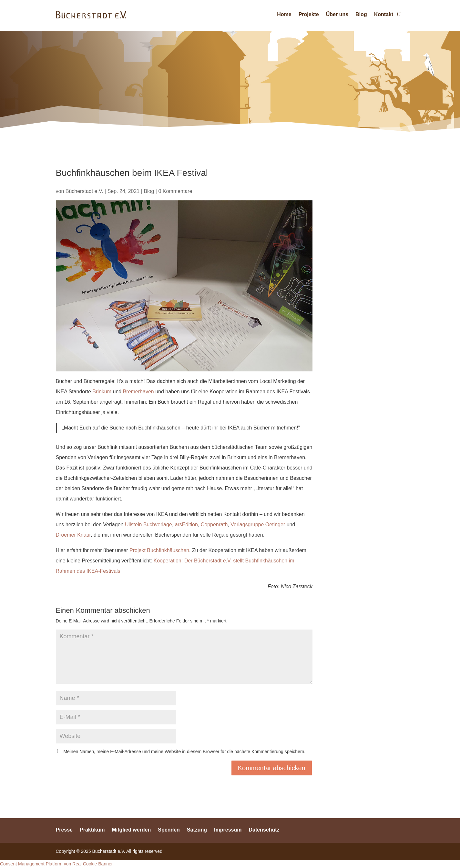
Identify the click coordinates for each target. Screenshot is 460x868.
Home (284, 14)
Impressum (228, 830)
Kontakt (384, 14)
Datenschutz (264, 830)
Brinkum (102, 392)
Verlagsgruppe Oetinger (258, 525)
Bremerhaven (138, 392)
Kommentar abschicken (272, 768)
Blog (361, 14)
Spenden (169, 830)
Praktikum (92, 830)
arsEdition (186, 525)
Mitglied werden (131, 830)
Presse (64, 830)
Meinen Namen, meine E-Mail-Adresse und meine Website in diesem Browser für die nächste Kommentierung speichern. (184, 752)
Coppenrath (214, 525)
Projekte (309, 14)
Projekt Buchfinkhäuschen (159, 550)
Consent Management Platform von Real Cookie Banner (56, 864)
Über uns (337, 14)
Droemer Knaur (73, 535)
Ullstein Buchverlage (148, 525)
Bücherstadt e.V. (84, 191)
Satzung (197, 830)
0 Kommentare (175, 191)
